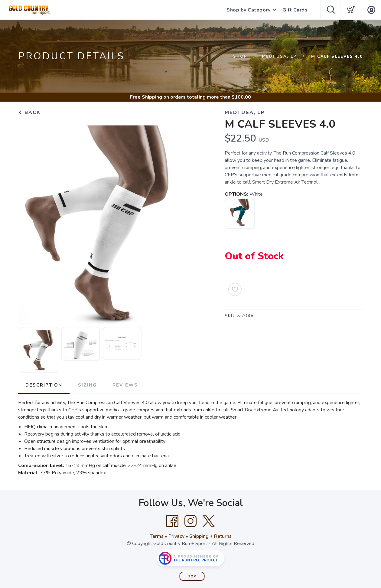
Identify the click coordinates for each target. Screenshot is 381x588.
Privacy (176, 536)
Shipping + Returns (210, 536)
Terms (157, 536)
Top (192, 576)
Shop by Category (248, 10)
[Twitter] (209, 521)
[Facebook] (172, 521)
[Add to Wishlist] (235, 289)
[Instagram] (190, 521)
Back (29, 113)
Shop (240, 57)
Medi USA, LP (279, 57)
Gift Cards (295, 10)
